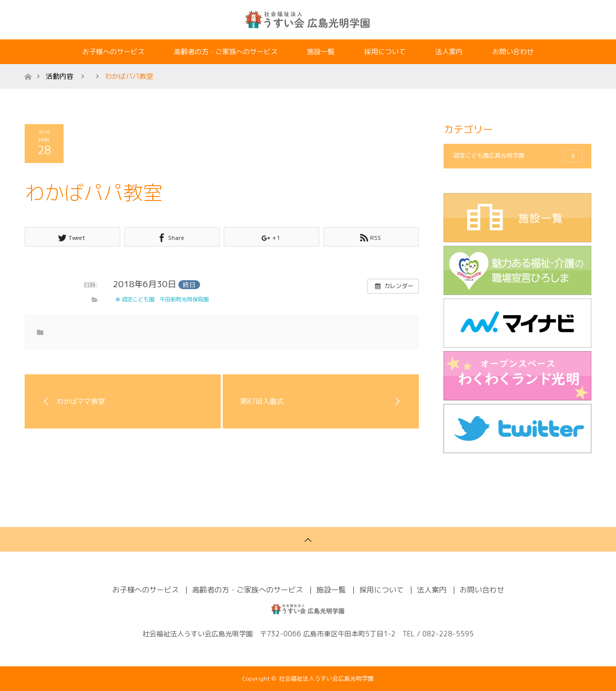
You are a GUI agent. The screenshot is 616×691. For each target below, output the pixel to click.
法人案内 (449, 51)
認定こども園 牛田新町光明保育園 (162, 299)
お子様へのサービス (113, 51)
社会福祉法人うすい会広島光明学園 (326, 678)
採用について (385, 51)
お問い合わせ (513, 51)
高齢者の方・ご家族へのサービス (226, 51)
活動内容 (60, 76)
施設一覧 (321, 51)
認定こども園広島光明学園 (518, 156)
